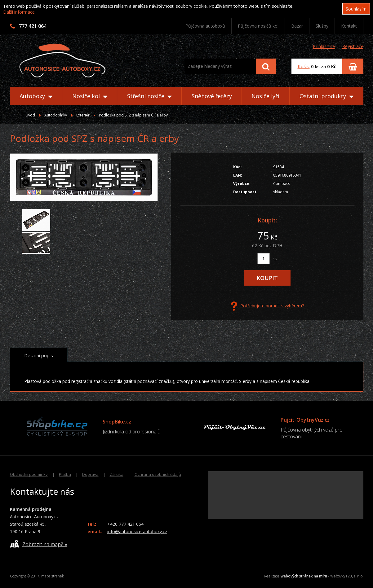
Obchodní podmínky (29, 474)
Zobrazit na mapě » (39, 544)
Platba (65, 474)
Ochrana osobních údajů (158, 474)
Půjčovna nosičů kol (258, 26)
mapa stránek (53, 576)
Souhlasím (356, 9)
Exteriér (83, 115)
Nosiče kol (90, 96)
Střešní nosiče (149, 96)
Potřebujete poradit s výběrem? (267, 306)
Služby (322, 26)
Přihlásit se (324, 46)
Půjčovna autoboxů (205, 26)
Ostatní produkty (326, 96)
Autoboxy (36, 96)
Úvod (30, 115)
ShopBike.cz (117, 422)
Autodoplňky (56, 115)
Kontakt (349, 26)
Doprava (90, 474)
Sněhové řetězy (212, 96)
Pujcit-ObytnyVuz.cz (305, 420)
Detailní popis (39, 355)
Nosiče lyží (265, 96)
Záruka (117, 474)
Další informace (19, 12)
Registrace (353, 46)
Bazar (297, 26)
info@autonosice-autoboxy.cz (137, 531)
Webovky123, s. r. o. (347, 576)
